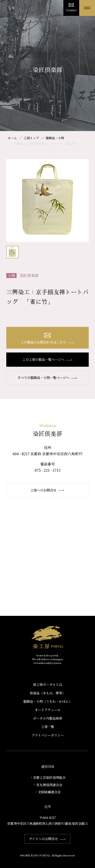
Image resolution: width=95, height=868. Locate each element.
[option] (47, 201)
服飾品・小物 (55, 138)
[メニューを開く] (87, 8)
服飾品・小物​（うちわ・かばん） (48, 701)
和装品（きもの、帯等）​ (47, 693)
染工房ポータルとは (48, 684)
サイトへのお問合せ (47, 839)
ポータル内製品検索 (48, 718)
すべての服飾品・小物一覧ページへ (47, 378)
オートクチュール (48, 710)
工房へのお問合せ (47, 490)
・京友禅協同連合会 (48, 785)
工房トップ (31, 138)
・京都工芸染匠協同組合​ (48, 777)
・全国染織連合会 (48, 792)
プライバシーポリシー (48, 735)
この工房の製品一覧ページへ (47, 359)
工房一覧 (48, 727)
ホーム (12, 138)
